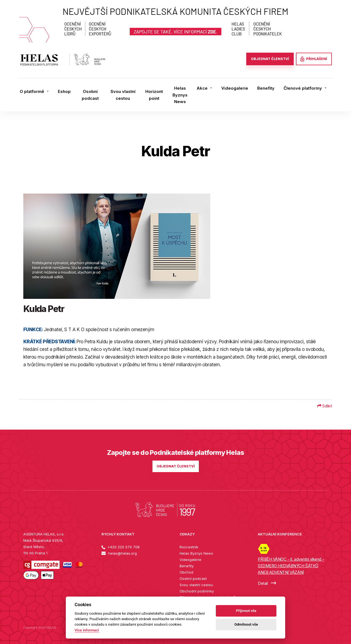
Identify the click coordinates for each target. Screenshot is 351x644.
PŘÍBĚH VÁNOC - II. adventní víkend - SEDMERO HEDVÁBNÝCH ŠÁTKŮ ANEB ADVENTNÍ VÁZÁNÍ (291, 566)
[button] (34, 91)
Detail (267, 583)
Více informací (87, 630)
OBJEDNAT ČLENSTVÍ (270, 59)
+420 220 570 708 (121, 547)
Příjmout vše (246, 611)
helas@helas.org (119, 553)
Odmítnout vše (246, 624)
